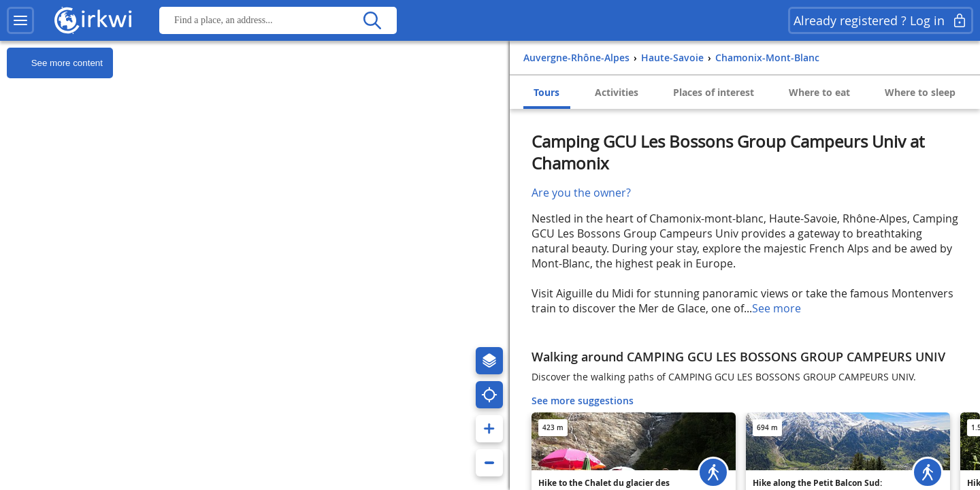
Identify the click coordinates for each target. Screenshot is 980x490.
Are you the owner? (581, 193)
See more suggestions (583, 401)
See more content (55, 63)
